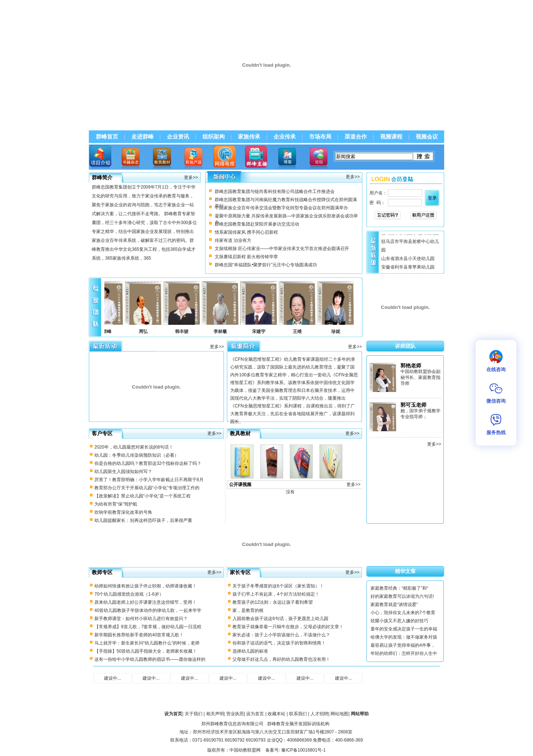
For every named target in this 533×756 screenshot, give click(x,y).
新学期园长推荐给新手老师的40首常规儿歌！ (139, 635)
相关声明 (215, 714)
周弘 (146, 332)
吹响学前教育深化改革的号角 (123, 512)
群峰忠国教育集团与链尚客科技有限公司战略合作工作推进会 (275, 192)
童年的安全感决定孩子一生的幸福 (404, 629)
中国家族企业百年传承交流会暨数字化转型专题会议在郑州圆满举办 (281, 208)
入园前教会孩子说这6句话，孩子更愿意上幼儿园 (280, 619)
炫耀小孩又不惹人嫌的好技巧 (399, 621)
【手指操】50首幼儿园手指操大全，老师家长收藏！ (146, 651)
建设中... (113, 678)
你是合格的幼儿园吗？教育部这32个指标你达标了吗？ (148, 463)
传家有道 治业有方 (233, 240)
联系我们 (298, 714)
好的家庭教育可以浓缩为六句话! (402, 596)
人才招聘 (319, 714)
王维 (300, 332)
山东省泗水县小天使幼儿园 (408, 260)
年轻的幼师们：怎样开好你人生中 (404, 653)
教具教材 (240, 433)
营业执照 (235, 714)
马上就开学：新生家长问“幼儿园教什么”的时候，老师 (147, 643)
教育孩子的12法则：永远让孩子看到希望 (273, 602)
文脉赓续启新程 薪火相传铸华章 (246, 257)
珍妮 (339, 332)
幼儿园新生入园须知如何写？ (123, 472)
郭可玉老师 (413, 405)
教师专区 (102, 572)
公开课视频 (240, 484)
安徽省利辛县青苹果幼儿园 (408, 269)
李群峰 (108, 332)
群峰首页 (107, 137)
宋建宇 (262, 332)
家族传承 (249, 137)
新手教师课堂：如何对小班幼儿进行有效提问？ (141, 619)
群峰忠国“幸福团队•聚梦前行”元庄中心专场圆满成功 (266, 265)
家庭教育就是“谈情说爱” (394, 605)
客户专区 (102, 433)
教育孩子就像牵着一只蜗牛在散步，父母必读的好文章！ (288, 627)
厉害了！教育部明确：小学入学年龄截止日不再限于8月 (149, 480)
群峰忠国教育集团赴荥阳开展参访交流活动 (257, 224)
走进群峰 (143, 137)
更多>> (191, 177)
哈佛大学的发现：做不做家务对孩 (404, 637)
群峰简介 (102, 177)
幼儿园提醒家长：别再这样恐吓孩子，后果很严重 (143, 520)
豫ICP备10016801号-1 (304, 750)
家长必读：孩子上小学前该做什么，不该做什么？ (281, 635)
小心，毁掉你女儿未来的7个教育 (403, 613)
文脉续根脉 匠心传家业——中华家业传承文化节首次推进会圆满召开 (282, 249)
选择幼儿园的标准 (250, 651)
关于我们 (194, 714)
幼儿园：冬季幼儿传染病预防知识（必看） (137, 455)
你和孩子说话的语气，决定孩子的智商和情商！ (279, 643)
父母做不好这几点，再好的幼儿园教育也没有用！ (281, 659)
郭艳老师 (411, 366)
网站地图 (339, 714)
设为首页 (255, 714)
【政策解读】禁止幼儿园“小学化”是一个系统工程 (143, 496)
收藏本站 (276, 714)
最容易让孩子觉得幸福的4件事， (403, 645)
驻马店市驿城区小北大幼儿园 (410, 234)
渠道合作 (356, 137)
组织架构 (214, 137)
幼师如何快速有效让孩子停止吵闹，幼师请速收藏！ (145, 586)
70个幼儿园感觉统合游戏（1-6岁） (129, 594)
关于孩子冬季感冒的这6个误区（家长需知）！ (278, 586)
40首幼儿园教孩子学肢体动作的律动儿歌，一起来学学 (148, 610)
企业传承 (285, 137)
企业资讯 (178, 137)
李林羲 (223, 332)
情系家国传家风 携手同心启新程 (246, 232)
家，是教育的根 (248, 610)
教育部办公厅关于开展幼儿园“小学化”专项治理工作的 (147, 488)
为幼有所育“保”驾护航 (116, 504)
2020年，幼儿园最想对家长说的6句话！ (134, 447)
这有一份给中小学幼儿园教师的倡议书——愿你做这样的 (150, 659)
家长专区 (240, 572)
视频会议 (427, 137)
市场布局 (320, 137)
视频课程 (391, 137)
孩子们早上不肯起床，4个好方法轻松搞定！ (276, 594)
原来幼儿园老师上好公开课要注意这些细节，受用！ (145, 602)
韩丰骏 (185, 332)
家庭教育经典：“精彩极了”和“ (399, 588)
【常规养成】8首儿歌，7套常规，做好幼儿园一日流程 (148, 627)
